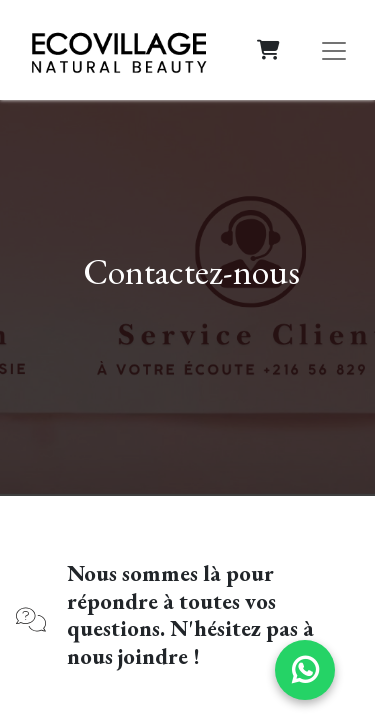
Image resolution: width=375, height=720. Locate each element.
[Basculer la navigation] (334, 50)
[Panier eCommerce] (268, 50)
